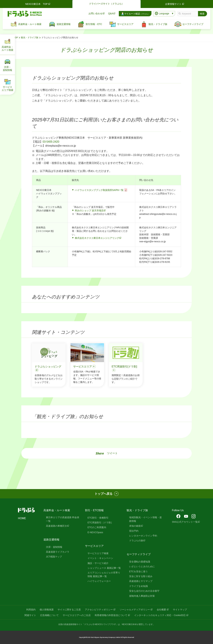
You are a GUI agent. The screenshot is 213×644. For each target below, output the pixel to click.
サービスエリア (94, 546)
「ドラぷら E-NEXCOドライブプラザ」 (100, 624)
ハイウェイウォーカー (99, 581)
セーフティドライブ (139, 554)
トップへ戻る (104, 494)
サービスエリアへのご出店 (77, 615)
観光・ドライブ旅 (30, 38)
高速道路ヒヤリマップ (141, 581)
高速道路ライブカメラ (58, 552)
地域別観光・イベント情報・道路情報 (145, 519)
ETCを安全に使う (138, 571)
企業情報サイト (175, 4)
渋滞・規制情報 (54, 547)
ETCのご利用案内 (97, 527)
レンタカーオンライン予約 (143, 536)
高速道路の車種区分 (56, 526)
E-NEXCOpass (95, 532)
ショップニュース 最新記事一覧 (104, 568)
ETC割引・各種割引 (98, 518)
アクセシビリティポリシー (99, 610)
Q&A (111, 13)
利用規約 (31, 610)
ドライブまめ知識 (138, 586)
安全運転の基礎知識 (140, 562)
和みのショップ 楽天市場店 (89, 211)
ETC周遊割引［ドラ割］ (100, 523)
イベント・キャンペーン (100, 558)
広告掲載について (49, 615)
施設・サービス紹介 (98, 563)
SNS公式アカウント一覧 (185, 522)
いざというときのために (142, 566)
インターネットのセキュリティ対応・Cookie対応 (160, 615)
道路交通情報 (51, 540)
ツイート (112, 453)
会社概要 (161, 610)
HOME (22, 518)
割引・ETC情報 (94, 510)
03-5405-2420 (51, 142)
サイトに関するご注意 (69, 610)
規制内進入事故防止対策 (142, 596)
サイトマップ (180, 610)
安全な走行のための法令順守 (144, 591)
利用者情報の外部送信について (111, 615)
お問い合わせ (96, 13)
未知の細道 (135, 526)
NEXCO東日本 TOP (38, 4)
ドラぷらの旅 (136, 540)
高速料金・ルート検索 (57, 510)
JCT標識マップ (54, 557)
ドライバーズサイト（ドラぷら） (106, 4)
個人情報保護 (47, 610)
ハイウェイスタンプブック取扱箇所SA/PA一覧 (99, 190)
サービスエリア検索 (98, 553)
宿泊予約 (134, 531)
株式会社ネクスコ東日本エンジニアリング (97, 238)
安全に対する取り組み (141, 576)
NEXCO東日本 (128, 624)
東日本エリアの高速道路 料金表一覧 (63, 519)
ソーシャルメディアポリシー (135, 610)
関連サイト (30, 615)
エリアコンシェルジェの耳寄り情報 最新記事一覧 (104, 574)
